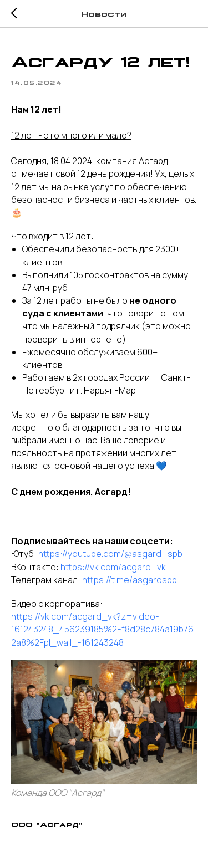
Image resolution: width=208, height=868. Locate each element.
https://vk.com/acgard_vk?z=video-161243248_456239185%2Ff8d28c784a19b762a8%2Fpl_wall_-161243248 (102, 629)
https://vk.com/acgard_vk (113, 567)
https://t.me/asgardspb (130, 580)
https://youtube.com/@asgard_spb (110, 554)
